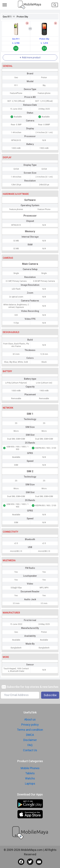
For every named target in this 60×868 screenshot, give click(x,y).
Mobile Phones (30, 768)
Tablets (30, 773)
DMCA (30, 735)
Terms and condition (30, 730)
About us (30, 719)
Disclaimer (30, 740)
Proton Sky (44, 39)
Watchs (30, 778)
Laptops (30, 784)
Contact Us (30, 750)
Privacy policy (30, 725)
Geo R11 (16, 39)
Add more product (30, 58)
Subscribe (50, 695)
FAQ (30, 745)
